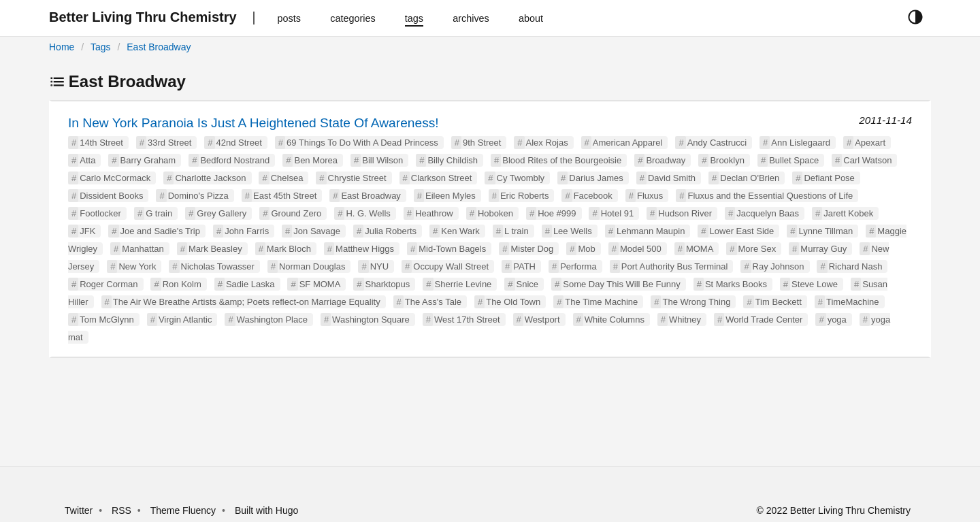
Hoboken (495, 213)
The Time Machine (601, 302)
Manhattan (143, 249)
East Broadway (159, 47)
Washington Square (371, 320)
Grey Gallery (222, 213)
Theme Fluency (184, 510)
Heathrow (434, 213)
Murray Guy (823, 249)
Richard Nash (856, 266)
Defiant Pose (829, 178)
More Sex (757, 249)
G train (159, 213)
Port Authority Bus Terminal (675, 266)
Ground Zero (296, 213)
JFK (87, 231)
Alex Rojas (547, 143)
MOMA (700, 249)
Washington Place (272, 320)
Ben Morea (316, 160)
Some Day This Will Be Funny (621, 284)
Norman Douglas (312, 266)
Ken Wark (460, 231)
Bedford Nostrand (235, 160)
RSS (121, 510)
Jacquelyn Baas (768, 213)
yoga (837, 320)
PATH (524, 266)
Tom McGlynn (107, 320)
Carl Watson (867, 160)
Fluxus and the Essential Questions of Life (770, 196)
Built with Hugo (266, 510)
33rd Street (169, 143)
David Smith (672, 178)
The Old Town (513, 302)
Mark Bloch (289, 249)
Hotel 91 (617, 213)
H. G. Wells (368, 213)
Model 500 (641, 249)
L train (517, 231)
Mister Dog (532, 249)
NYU (379, 266)
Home (62, 47)
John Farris (247, 231)
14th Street (101, 143)
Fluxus (650, 196)
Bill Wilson (382, 160)
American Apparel (628, 143)
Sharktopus (388, 284)
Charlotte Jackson (210, 178)
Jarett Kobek (848, 213)
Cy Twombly (521, 178)
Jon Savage (317, 231)
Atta (87, 160)
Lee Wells (573, 231)
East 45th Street (285, 196)
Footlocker (100, 213)
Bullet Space (794, 160)
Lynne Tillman (826, 231)
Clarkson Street (442, 178)
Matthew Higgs (365, 249)
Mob (586, 249)
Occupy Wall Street (451, 266)
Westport (542, 320)
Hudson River (685, 213)
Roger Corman (109, 284)
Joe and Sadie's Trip (160, 231)
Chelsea (287, 178)
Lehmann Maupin (651, 231)
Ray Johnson (779, 266)
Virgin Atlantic (185, 320)
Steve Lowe (815, 284)
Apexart (870, 143)
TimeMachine (853, 302)
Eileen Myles (451, 196)
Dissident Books (111, 196)
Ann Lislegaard (801, 143)
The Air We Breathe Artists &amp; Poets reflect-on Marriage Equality (247, 302)
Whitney (685, 320)
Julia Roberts (391, 231)
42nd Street (239, 143)
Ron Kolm (182, 284)
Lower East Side (742, 231)
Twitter (79, 510)
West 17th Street (467, 320)
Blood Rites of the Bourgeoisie (562, 160)
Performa (578, 266)
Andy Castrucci (717, 143)
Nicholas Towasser (218, 266)
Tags (101, 47)
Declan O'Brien (750, 178)
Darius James (596, 178)
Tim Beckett (779, 302)
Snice (528, 284)
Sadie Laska (250, 284)
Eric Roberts (525, 196)
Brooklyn (727, 160)
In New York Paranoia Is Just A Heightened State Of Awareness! (254, 123)
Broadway (666, 160)
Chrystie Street (357, 178)
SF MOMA (320, 284)
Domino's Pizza (198, 196)
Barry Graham (148, 160)
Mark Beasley (215, 249)
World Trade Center (764, 320)
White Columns (615, 320)
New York (137, 266)
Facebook (593, 196)
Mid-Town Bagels (452, 249)
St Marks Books (736, 284)
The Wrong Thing (696, 302)
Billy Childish (453, 160)
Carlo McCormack (115, 178)
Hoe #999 (557, 213)
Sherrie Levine (463, 284)
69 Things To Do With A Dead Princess (362, 143)
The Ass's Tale (433, 302)
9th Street (482, 143)
